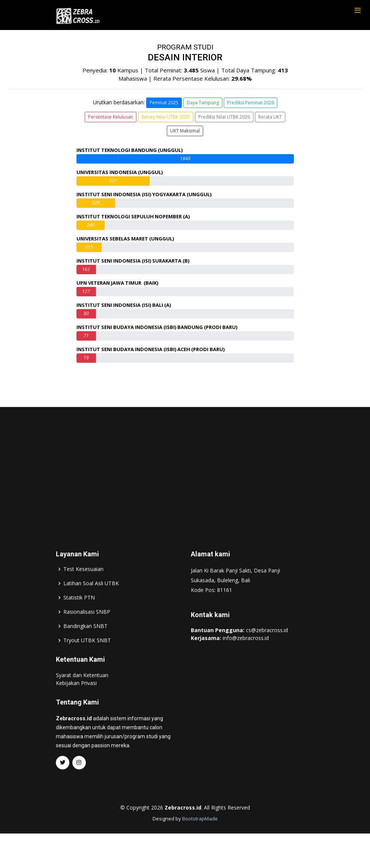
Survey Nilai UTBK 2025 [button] (166, 117)
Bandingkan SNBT (85, 642)
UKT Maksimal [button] (185, 131)
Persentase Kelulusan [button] (111, 117)
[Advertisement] (185, 483)
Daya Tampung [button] (203, 103)
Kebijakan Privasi (76, 699)
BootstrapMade (200, 834)
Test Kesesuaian (83, 585)
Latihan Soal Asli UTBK (91, 599)
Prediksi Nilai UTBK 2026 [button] (224, 117)
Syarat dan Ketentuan (82, 691)
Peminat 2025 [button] (164, 103)
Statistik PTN (79, 613)
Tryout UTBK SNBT (87, 656)
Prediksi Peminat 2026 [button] (251, 103)
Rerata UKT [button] (270, 117)
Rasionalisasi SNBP (87, 628)
